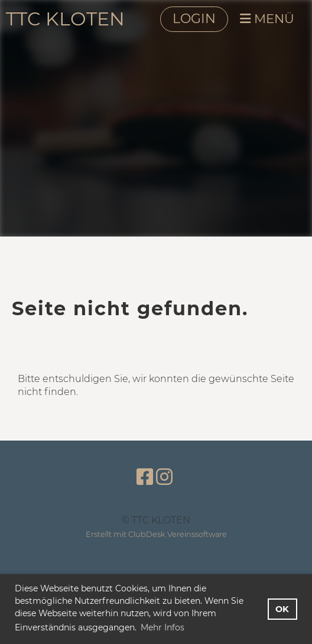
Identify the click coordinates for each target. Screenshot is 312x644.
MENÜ (267, 19)
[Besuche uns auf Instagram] (164, 477)
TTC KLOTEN (65, 19)
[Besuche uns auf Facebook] (145, 477)
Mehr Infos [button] (162, 627)
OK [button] (282, 609)
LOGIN (194, 19)
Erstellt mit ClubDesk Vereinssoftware (156, 534)
